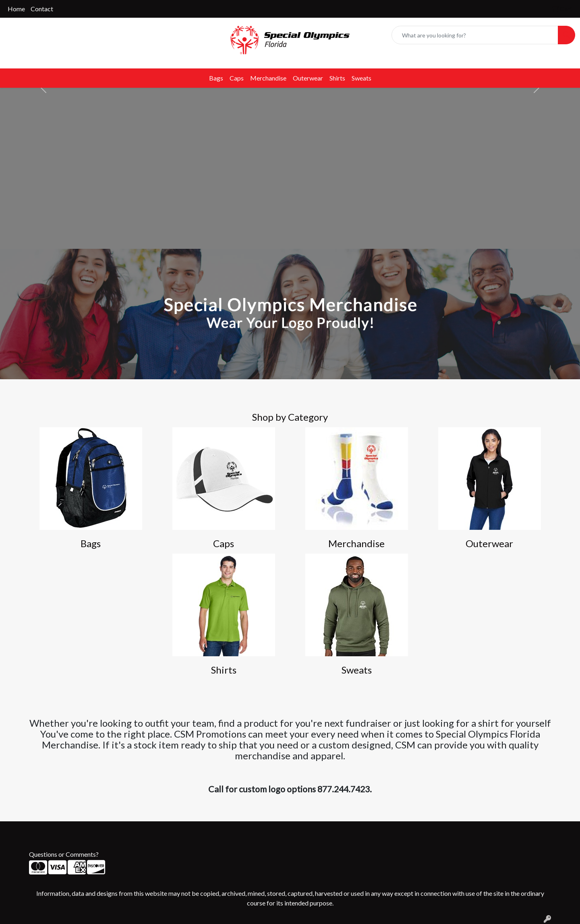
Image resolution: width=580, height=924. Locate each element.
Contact (42, 9)
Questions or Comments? (64, 854)
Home (16, 9)
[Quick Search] (475, 35)
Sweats (361, 78)
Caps (237, 78)
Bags (216, 78)
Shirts (337, 78)
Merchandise (268, 78)
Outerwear (308, 78)
